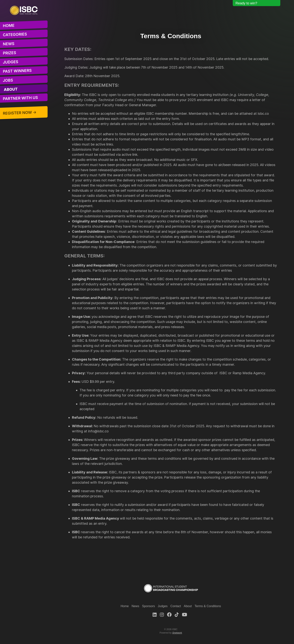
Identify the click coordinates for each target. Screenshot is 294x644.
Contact (176, 606)
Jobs (8, 80)
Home (9, 25)
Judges (11, 62)
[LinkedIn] (155, 615)
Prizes (10, 53)
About (11, 89)
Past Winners (17, 71)
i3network (177, 633)
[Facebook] (169, 615)
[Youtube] (184, 615)
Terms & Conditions (208, 606)
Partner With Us (20, 98)
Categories (15, 34)
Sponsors (148, 606)
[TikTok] (177, 615)
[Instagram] (162, 615)
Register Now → (20, 113)
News (9, 44)
